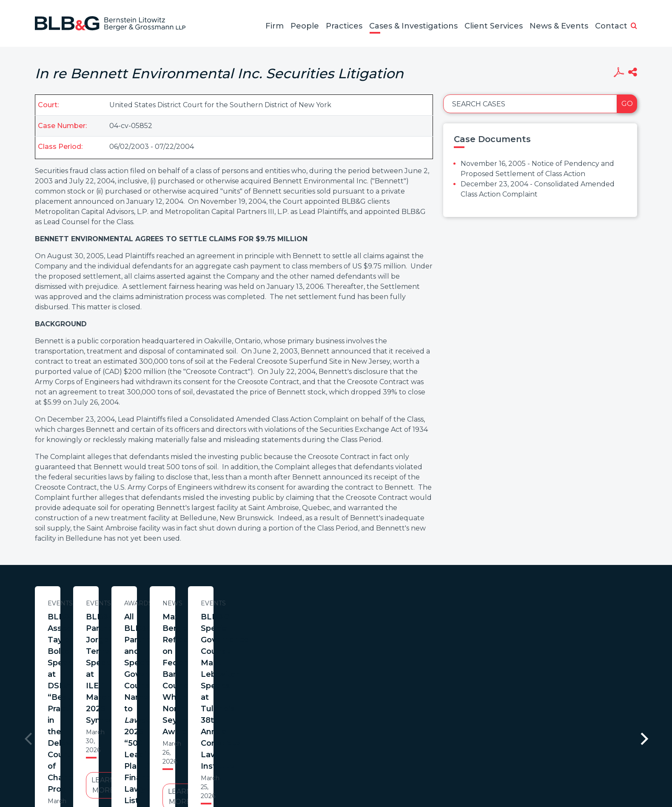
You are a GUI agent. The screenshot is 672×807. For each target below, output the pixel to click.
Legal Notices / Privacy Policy (320, 766)
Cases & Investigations (413, 26)
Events (117, 603)
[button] (634, 26)
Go (627, 104)
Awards (471, 603)
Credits (387, 766)
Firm (275, 26)
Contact (611, 26)
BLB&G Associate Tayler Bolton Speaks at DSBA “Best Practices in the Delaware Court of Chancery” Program (117, 634)
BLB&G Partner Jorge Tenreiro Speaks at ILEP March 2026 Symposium (294, 628)
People (305, 26)
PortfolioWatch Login (440, 766)
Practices (344, 26)
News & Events (559, 26)
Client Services (494, 26)
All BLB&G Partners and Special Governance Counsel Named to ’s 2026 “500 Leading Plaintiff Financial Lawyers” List (471, 634)
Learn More (117, 693)
